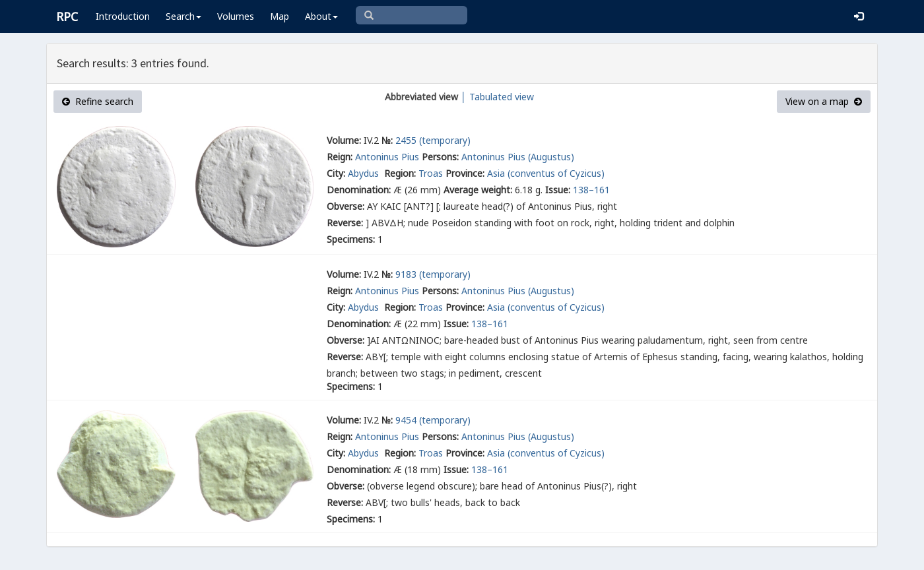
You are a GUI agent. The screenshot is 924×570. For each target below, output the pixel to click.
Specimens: (351, 239)
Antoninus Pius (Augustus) (518, 157)
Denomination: (359, 190)
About (321, 16)
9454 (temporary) (433, 420)
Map (280, 16)
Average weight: (478, 190)
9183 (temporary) (433, 274)
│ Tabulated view (496, 97)
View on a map (824, 101)
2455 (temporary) (433, 140)
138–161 (591, 190)
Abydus (365, 173)
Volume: (344, 140)
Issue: (558, 190)
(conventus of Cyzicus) (556, 173)
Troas (431, 173)
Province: (465, 173)
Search (183, 16)
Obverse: (346, 206)
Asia (496, 173)
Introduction (123, 16)
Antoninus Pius (387, 157)
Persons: (440, 157)
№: (387, 140)
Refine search (98, 101)
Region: (400, 173)
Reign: (340, 157)
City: (336, 173)
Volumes (236, 16)
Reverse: (345, 223)
